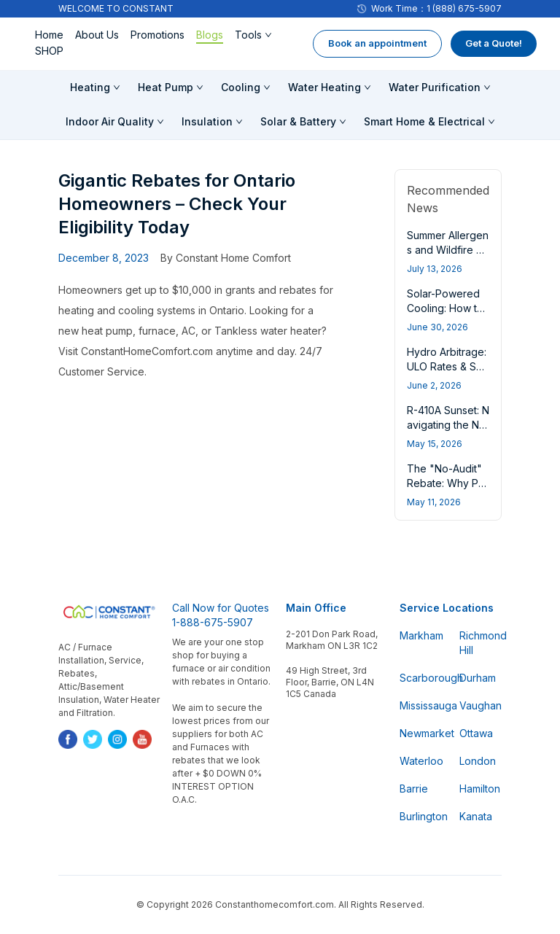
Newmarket (421, 733)
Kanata (476, 816)
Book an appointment (377, 43)
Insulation (207, 121)
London (478, 761)
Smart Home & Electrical (424, 121)
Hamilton (480, 789)
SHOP (49, 51)
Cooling (241, 87)
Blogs (210, 35)
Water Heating (324, 87)
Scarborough (421, 678)
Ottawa (476, 733)
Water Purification (435, 87)
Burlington (421, 816)
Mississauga (421, 705)
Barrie (414, 789)
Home (49, 35)
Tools (248, 35)
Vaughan (481, 705)
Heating (90, 87)
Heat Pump (166, 87)
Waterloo (421, 761)
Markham (421, 635)
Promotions (157, 35)
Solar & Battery (298, 121)
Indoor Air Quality (110, 121)
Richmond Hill (481, 643)
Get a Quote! (494, 43)
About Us (97, 35)
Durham (478, 678)
